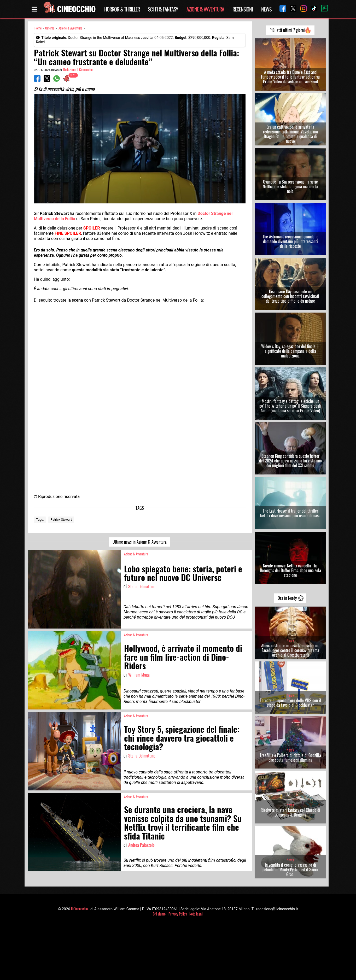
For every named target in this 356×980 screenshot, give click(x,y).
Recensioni (243, 9)
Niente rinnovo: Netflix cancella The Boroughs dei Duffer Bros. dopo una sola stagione (290, 570)
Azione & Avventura (205, 9)
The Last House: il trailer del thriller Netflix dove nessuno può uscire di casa (290, 513)
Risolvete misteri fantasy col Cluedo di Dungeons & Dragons (290, 812)
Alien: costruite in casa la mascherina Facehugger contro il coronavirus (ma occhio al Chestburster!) (290, 650)
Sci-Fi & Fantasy (163, 9)
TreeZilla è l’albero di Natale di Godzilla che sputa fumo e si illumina (290, 758)
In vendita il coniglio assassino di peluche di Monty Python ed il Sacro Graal (290, 870)
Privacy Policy (178, 914)
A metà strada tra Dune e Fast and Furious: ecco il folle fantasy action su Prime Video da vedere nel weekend (290, 77)
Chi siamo (159, 914)
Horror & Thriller (122, 9)
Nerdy (290, 640)
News (266, 9)
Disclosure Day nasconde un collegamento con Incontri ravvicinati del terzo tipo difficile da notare (290, 296)
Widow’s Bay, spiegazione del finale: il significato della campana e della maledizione (290, 351)
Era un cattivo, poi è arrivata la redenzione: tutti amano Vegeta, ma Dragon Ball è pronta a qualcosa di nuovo (290, 134)
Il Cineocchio (79, 909)
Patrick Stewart (61, 520)
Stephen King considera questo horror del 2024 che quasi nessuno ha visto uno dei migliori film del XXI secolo (290, 461)
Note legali (196, 914)
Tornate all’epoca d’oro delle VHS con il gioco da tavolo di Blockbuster (290, 703)
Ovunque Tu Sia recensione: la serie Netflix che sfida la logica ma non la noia (290, 186)
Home (38, 28)
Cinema (50, 28)
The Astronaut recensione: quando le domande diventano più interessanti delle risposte (290, 241)
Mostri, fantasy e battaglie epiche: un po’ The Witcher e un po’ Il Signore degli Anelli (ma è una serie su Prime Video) (290, 406)
